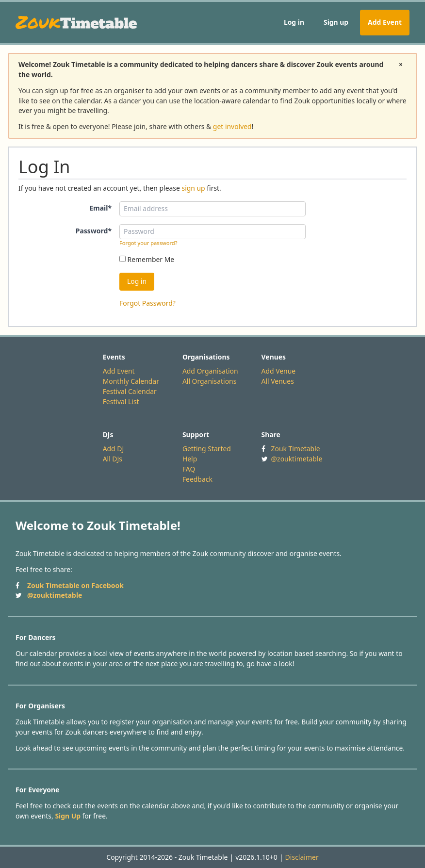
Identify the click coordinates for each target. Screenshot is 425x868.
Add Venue (279, 371)
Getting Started (207, 449)
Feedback (197, 479)
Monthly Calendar (131, 381)
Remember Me (147, 259)
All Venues (278, 381)
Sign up (336, 22)
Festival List (121, 401)
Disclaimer (302, 857)
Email (100, 208)
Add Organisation (210, 371)
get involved (232, 126)
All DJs (113, 459)
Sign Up (68, 816)
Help (190, 459)
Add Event (385, 22)
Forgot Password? (147, 303)
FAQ (189, 469)
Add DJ (114, 449)
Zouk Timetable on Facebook (75, 585)
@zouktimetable (297, 459)
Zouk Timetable (296, 449)
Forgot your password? (148, 243)
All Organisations (209, 381)
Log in (294, 22)
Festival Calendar (130, 391)
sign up (193, 188)
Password (94, 231)
